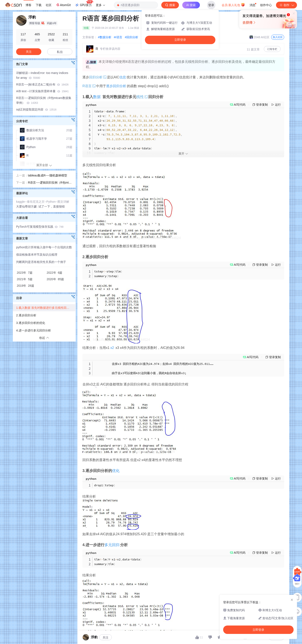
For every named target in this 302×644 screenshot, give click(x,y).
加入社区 (278, 37)
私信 (60, 52)
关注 (105, 637)
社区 (49, 5)
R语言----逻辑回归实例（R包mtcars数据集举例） (44, 100)
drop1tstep (105, 485)
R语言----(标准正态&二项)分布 (42, 84)
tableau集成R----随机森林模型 (48, 175)
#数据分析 (105, 37)
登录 (211, 5)
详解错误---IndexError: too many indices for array (42, 75)
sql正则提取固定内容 (36, 109)
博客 (29, 5)
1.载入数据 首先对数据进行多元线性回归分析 (46, 308)
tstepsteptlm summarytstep (108, 274)
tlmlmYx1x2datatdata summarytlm (118, 562)
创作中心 (266, 5)
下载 (39, 5)
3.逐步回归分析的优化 (31, 323)
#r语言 (118, 37)
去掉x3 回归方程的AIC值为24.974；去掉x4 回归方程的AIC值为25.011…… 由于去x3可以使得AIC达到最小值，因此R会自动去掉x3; (154, 368)
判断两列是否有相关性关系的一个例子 (41, 262)
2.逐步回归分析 (26, 315)
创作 (286, 5)
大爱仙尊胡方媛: (27, 206)
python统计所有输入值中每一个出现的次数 (44, 247)
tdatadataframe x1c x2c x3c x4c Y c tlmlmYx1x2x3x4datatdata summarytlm (138, 132)
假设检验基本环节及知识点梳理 (37, 255)
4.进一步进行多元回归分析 (34, 330)
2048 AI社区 (260, 37)
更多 (100, 5)
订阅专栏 (272, 49)
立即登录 (180, 40)
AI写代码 (240, 105)
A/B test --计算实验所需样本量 (42, 91)
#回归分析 (131, 37)
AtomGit (63, 5)
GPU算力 (84, 4)
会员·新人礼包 (233, 5)
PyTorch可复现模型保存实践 (40, 227)
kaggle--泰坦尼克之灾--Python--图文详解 (43, 202)
